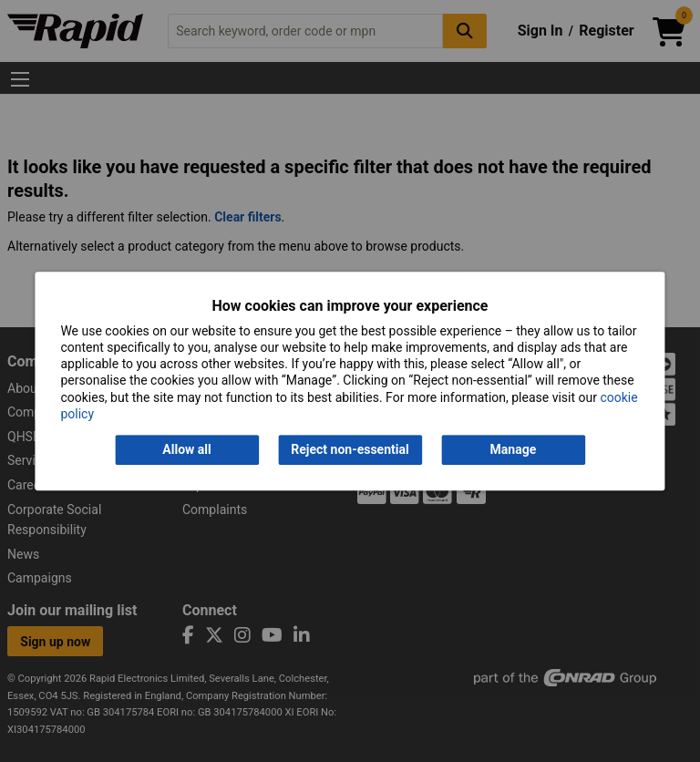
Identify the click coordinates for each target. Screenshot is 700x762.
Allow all (186, 449)
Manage (514, 449)
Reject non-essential (350, 449)
